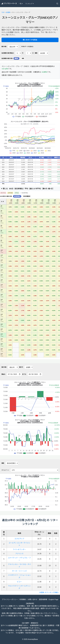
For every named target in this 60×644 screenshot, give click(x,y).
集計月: (21, 367)
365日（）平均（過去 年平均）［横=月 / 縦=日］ (28, 189)
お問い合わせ (33, 599)
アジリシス (19, 554)
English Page (54, 599)
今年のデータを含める (26, 47)
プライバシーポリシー (10, 599)
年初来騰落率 (27, 196)
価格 (23, 58)
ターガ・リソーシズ (19, 571)
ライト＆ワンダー (19, 549)
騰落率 (16, 58)
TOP (3, 12)
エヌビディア (19, 539)
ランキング (29, 4)
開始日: (4, 374)
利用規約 (23, 599)
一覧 (21, 4)
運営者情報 (43, 599)
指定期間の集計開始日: (8, 53)
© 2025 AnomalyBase (30, 639)
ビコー (19, 582)
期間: (36, 53)
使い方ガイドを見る (30, 40)
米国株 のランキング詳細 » (49, 592)
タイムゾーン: (5, 470)
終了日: (24, 374)
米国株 (8, 12)
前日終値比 (17, 196)
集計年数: (4, 47)
